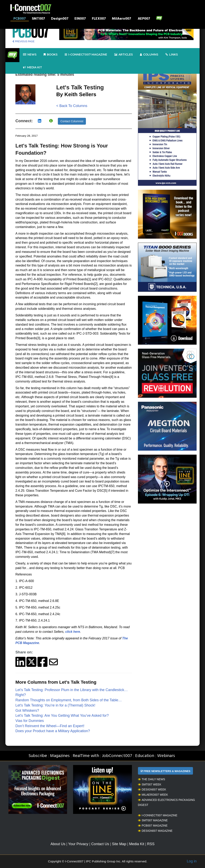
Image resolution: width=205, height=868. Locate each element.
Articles (124, 55)
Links (172, 55)
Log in (192, 861)
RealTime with (86, 756)
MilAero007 (122, 19)
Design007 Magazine (155, 831)
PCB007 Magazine (153, 826)
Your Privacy (78, 844)
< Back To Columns (72, 106)
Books (51, 55)
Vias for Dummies (30, 721)
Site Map (119, 844)
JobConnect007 (117, 756)
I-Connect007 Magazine (86, 55)
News (30, 55)
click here (73, 632)
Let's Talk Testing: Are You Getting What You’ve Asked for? (62, 716)
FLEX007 (99, 19)
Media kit (33, 67)
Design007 (60, 19)
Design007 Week (152, 789)
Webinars (166, 756)
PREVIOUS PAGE (23, 41)
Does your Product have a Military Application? (53, 731)
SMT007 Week (150, 784)
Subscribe (38, 756)
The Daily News (152, 779)
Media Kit (137, 844)
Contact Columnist (72, 121)
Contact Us (100, 844)
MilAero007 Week (153, 795)
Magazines (60, 756)
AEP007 (144, 19)
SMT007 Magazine (153, 820)
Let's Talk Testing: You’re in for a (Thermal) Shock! (55, 705)
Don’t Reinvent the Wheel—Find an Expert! (50, 726)
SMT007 (38, 19)
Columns (149, 55)
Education (145, 756)
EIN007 (80, 19)
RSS (151, 844)
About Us (58, 844)
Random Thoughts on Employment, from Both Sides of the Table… (69, 700)
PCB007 (20, 19)
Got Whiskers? (27, 711)
